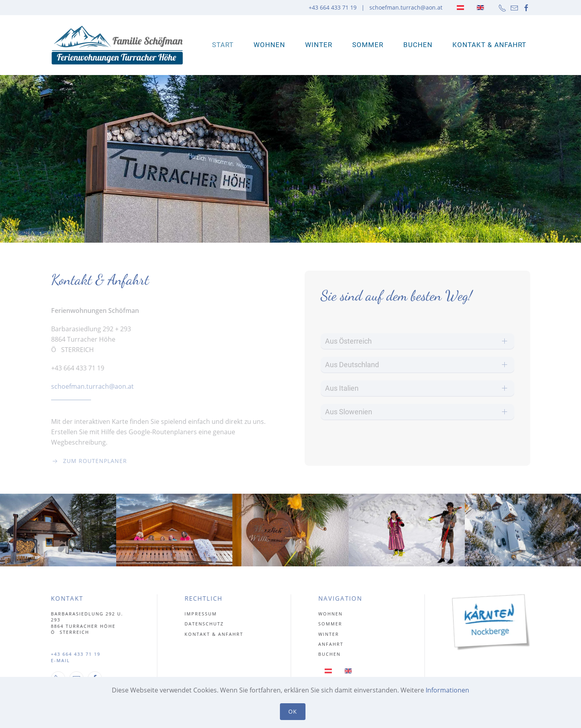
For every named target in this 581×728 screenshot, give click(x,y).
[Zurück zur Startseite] (117, 45)
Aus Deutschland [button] (352, 365)
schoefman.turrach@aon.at (406, 7)
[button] (58, 530)
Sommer (368, 45)
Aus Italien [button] (342, 388)
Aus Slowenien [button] (349, 412)
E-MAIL (59, 660)
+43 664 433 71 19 (74, 654)
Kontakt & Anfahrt (489, 45)
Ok (293, 711)
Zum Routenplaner (89, 461)
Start (223, 45)
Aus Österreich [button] (348, 341)
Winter (319, 45)
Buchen (418, 45)
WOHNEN (269, 45)
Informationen (447, 690)
